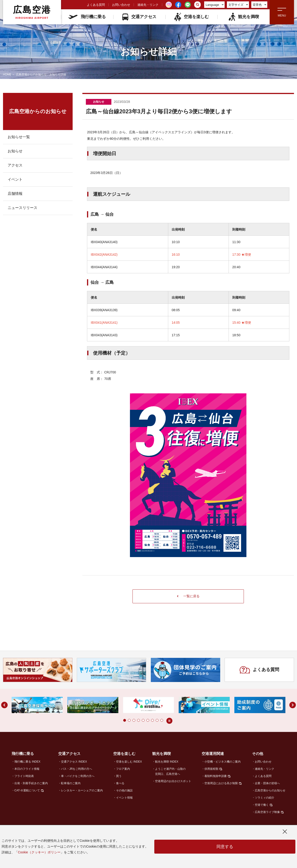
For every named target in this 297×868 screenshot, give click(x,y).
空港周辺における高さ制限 (221, 783)
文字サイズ (238, 5)
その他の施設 (124, 790)
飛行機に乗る (87, 17)
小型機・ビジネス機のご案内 (223, 762)
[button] (125, 720)
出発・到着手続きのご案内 (31, 783)
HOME (7, 75)
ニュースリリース (23, 208)
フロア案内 (123, 769)
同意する (225, 847)
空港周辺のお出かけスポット (173, 781)
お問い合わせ (121, 5)
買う (119, 776)
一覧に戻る (188, 596)
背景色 (260, 5)
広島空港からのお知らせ (270, 790)
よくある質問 (96, 5)
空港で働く (262, 805)
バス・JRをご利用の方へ (77, 769)
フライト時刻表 (24, 776)
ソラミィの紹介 (265, 798)
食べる (120, 783)
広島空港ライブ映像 (267, 812)
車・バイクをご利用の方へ (78, 776)
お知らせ (15, 151)
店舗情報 (15, 194)
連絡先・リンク (148, 5)
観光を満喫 (244, 17)
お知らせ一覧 (19, 137)
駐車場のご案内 (71, 783)
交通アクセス (139, 17)
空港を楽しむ (191, 17)
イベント (15, 179)
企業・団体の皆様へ (267, 783)
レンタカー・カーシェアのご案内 (82, 790)
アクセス (15, 165)
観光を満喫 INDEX (167, 762)
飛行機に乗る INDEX (27, 762)
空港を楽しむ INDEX (129, 762)
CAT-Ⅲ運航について (27, 790)
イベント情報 (124, 798)
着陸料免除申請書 (216, 776)
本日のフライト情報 (27, 769)
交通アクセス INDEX (74, 762)
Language (215, 5)
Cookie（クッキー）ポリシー (39, 852)
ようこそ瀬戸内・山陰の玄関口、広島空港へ (170, 771)
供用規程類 (211, 769)
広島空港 (32, 12)
